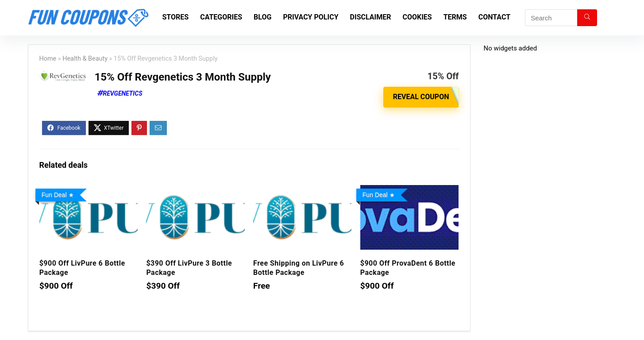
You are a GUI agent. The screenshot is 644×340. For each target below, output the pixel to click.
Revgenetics (123, 93)
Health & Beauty (85, 59)
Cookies (417, 17)
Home (48, 59)
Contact (494, 17)
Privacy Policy (310, 17)
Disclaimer (371, 17)
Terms (455, 17)
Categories (221, 17)
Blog (262, 17)
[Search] (587, 18)
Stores (176, 17)
